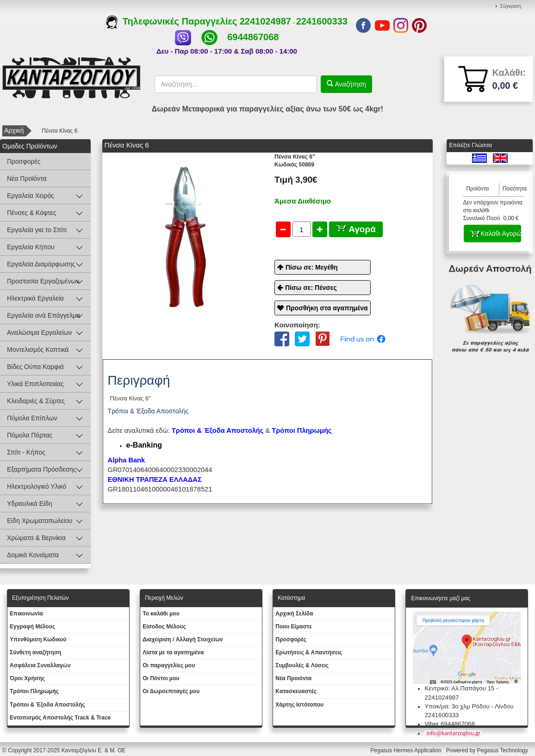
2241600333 (322, 21)
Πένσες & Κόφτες (31, 213)
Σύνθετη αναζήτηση (35, 652)
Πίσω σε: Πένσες (311, 288)
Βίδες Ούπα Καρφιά (35, 367)
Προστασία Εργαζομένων (43, 281)
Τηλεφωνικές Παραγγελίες (173, 21)
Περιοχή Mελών (164, 598)
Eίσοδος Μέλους (164, 627)
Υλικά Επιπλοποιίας (35, 384)
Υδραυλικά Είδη (30, 504)
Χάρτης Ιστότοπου (299, 705)
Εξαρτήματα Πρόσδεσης (42, 469)
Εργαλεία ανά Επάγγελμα (44, 315)
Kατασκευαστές (296, 691)
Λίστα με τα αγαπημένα (173, 652)
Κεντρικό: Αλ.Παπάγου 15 (459, 688)
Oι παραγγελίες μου (169, 665)
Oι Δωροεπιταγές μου (171, 691)
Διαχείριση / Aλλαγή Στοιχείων (183, 639)
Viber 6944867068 (450, 724)
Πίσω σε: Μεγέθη (312, 267)
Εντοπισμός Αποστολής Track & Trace (60, 718)
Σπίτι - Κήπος (26, 452)
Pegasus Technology (503, 750)
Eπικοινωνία (26, 614)
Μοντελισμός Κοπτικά (38, 350)
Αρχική (14, 130)
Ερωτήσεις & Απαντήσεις (309, 652)
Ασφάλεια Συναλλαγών (40, 665)
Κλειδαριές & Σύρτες (36, 401)
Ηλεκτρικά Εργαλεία (35, 298)
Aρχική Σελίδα (294, 614)
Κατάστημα (291, 598)
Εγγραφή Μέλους (32, 627)
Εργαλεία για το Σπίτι (37, 230)
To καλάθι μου (161, 614)
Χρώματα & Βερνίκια (36, 538)
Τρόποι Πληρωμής (302, 430)
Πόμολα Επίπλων (32, 418)
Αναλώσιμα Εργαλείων (39, 332)
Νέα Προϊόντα (27, 178)
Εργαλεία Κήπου (31, 247)
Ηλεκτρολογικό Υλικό (37, 486)
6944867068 (253, 37)
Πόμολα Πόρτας (30, 435)
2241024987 (265, 21)
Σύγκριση (511, 6)
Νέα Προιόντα (293, 678)
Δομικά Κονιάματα (33, 555)
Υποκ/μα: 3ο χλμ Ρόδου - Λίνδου (469, 706)
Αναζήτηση (350, 84)
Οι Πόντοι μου (161, 678)
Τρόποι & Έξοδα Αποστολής (47, 705)
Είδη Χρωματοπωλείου (40, 521)
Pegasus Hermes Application (407, 750)
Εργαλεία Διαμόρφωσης (41, 264)
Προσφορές (24, 161)
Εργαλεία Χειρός (31, 196)
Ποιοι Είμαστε (294, 627)
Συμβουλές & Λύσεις (302, 665)
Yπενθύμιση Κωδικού (38, 639)
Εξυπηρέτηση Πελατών (40, 598)
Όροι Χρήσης (27, 678)
